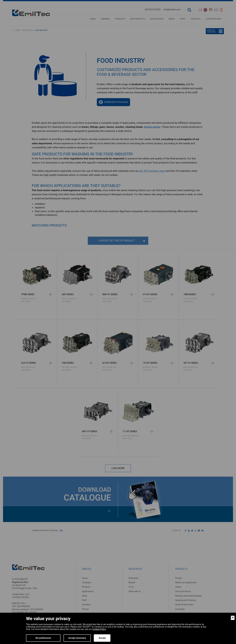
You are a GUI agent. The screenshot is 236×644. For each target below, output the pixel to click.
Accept (102, 638)
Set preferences (43, 638)
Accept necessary (77, 638)
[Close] (233, 618)
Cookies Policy (99, 629)
